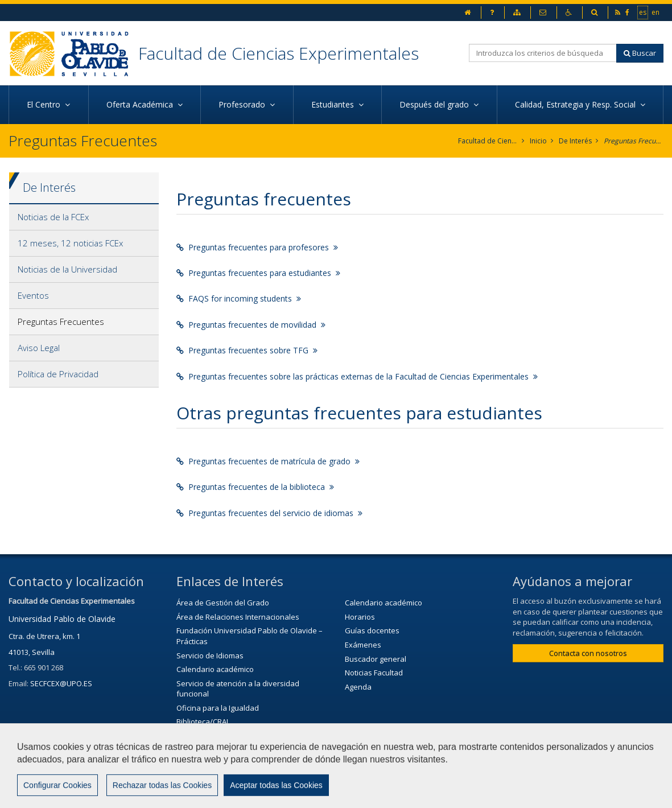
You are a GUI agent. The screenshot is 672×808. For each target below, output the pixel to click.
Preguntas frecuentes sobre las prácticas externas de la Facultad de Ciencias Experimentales (357, 376)
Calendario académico (215, 669)
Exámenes (363, 645)
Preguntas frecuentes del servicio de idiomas (269, 513)
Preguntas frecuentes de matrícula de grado (268, 461)
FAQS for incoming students (239, 298)
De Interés (575, 141)
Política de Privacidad (58, 374)
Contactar (297, 794)
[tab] (84, 217)
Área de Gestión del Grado (223, 603)
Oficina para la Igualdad (218, 708)
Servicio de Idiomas (210, 656)
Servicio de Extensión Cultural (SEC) (237, 736)
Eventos (33, 295)
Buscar (640, 53)
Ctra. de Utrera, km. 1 (44, 636)
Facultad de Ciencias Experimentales (279, 53)
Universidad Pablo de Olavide (62, 619)
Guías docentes (372, 630)
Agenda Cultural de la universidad (235, 749)
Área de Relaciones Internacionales (238, 617)
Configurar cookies (495, 794)
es (643, 12)
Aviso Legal (39, 348)
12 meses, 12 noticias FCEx (70, 243)
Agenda (358, 687)
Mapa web (419, 794)
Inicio (538, 141)
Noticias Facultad (374, 673)
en (656, 12)
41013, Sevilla (32, 652)
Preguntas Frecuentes (634, 141)
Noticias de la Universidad (67, 269)
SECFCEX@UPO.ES (61, 683)
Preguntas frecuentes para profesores (257, 247)
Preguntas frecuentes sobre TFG (247, 350)
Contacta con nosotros (588, 653)
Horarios (360, 617)
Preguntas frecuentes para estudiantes (258, 273)
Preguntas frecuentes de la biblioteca (255, 487)
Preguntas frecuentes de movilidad (251, 325)
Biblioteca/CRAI (202, 722)
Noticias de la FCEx (53, 217)
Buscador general (376, 659)
